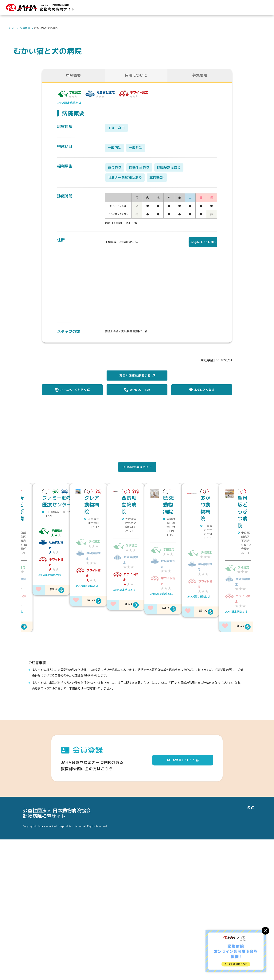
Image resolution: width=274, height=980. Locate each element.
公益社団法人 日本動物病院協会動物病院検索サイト (57, 954)
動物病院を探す (180, 950)
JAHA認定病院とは (69, 103)
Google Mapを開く (200, 242)
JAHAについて (153, 950)
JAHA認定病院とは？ (137, 476)
